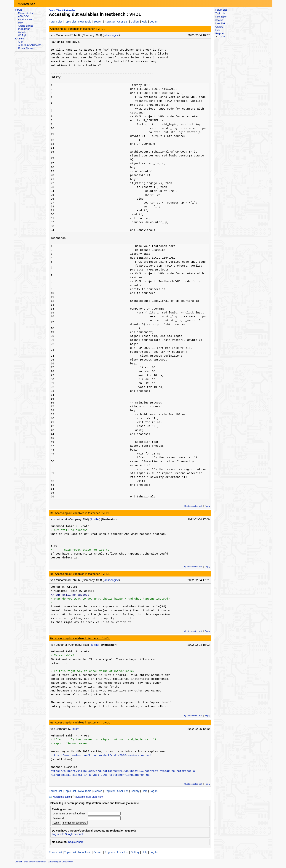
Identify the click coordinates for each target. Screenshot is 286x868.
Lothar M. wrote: (64, 587)
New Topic (85, 21)
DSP (21, 23)
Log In (154, 21)
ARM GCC (24, 16)
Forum (19, 10)
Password (58, 818)
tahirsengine (111, 35)
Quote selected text (193, 506)
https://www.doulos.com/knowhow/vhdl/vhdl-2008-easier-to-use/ (101, 755)
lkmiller (95, 519)
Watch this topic (60, 797)
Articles (19, 39)
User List (123, 21)
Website (22, 32)
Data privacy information (35, 862)
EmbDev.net (25, 4)
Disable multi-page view (88, 797)
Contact (18, 862)
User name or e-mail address (69, 814)
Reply (207, 506)
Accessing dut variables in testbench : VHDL (77, 29)
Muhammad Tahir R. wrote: (71, 526)
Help (144, 21)
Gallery (135, 21)
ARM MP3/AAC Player (29, 45)
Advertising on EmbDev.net (61, 862)
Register (110, 21)
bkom (76, 729)
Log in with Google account (67, 834)
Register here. (76, 842)
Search (98, 21)
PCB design (24, 29)
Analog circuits (26, 26)
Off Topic (23, 35)
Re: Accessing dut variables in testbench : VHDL (80, 513)
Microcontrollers (26, 13)
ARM (21, 42)
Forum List (56, 21)
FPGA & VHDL (26, 20)
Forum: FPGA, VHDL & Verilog (62, 10)
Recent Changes (27, 48)
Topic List (70, 21)
